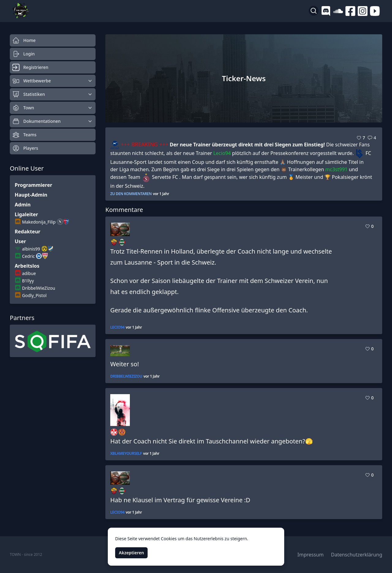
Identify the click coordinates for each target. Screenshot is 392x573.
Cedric (28, 256)
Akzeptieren (131, 553)
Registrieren (30, 67)
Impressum (311, 555)
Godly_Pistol (34, 295)
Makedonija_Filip (39, 222)
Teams (24, 135)
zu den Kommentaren (131, 194)
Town (53, 108)
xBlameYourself (126, 454)
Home (24, 40)
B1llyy (28, 281)
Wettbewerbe (53, 81)
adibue (29, 273)
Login (23, 54)
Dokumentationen (53, 121)
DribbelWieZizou (39, 288)
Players (25, 148)
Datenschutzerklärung (357, 555)
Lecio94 (222, 153)
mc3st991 (336, 169)
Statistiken (53, 94)
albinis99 (31, 249)
